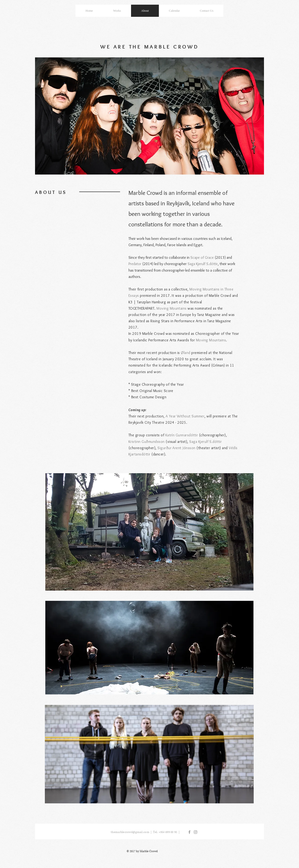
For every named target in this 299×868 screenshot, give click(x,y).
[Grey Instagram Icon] (196, 832)
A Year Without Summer (185, 416)
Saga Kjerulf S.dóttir (203, 264)
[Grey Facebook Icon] (189, 832)
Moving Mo (199, 289)
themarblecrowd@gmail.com (130, 832)
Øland (185, 353)
